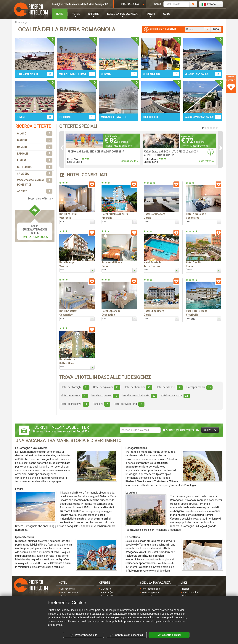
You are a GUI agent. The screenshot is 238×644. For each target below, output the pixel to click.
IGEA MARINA (202, 74)
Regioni (186, 589)
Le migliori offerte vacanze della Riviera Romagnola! (80, 4)
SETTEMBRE (35, 167)
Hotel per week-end (129, 404)
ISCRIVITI (210, 430)
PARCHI (150, 14)
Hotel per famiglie (75, 387)
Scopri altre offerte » (40, 199)
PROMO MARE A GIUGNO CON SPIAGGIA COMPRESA (96, 152)
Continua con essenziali (126, 635)
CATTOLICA (151, 117)
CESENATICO (151, 74)
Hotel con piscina (105, 395)
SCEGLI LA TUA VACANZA (122, 14)
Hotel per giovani (107, 387)
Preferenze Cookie (83, 635)
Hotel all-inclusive (75, 404)
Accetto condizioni (181, 430)
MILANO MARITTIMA (73, 74)
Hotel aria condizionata (140, 395)
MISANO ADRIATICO (114, 117)
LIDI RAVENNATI (27, 74)
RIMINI (21, 117)
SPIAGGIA (35, 174)
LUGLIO (35, 160)
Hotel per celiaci (200, 387)
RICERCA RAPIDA (130, 4)
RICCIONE (65, 117)
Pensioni (101, 404)
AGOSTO (35, 191)
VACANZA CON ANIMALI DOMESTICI (35, 182)
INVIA (216, 29)
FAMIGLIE (35, 154)
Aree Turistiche (190, 593)
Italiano (209, 4)
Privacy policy (192, 430)
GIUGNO (35, 134)
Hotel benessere (74, 395)
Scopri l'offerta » (130, 161)
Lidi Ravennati (68, 589)
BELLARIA (189, 74)
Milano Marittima (69, 593)
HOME (60, 14)
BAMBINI (35, 147)
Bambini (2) (107, 593)
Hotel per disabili (169, 387)
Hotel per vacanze (175, 395)
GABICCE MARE (192, 117)
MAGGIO (35, 140)
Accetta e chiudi (169, 635)
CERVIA (106, 74)
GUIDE (167, 14)
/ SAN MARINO (207, 117)
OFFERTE (93, 14)
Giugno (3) (106, 589)
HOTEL (76, 14)
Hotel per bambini (138, 387)
